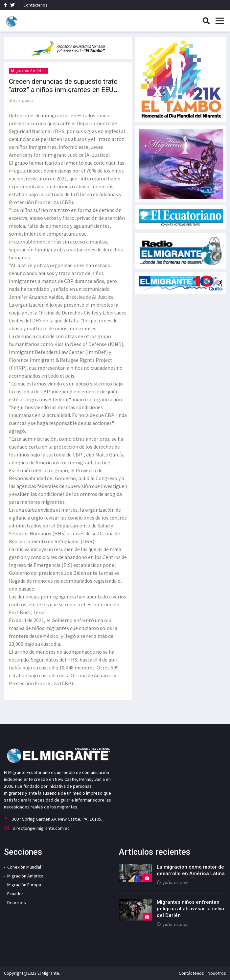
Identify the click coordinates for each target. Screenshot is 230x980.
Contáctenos (35, 5)
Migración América (29, 70)
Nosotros (217, 973)
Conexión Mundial (24, 867)
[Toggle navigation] (220, 21)
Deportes (17, 902)
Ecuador (15, 894)
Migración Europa (24, 885)
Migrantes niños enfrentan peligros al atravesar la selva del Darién (190, 909)
